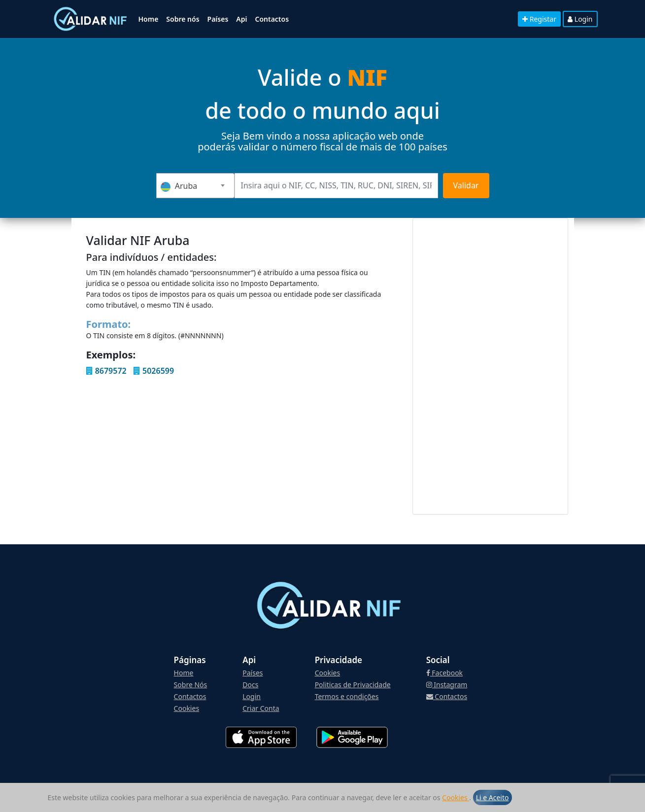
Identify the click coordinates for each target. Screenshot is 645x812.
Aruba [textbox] (179, 186)
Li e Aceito (492, 797)
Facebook (444, 673)
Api (241, 19)
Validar (466, 185)
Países (218, 19)
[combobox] (195, 186)
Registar (539, 19)
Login (580, 19)
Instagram (447, 685)
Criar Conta (261, 708)
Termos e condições (347, 696)
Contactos (272, 19)
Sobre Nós (191, 685)
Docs (250, 685)
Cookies (456, 797)
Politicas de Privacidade (353, 685)
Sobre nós (183, 19)
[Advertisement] (490, 366)
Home (149, 19)
